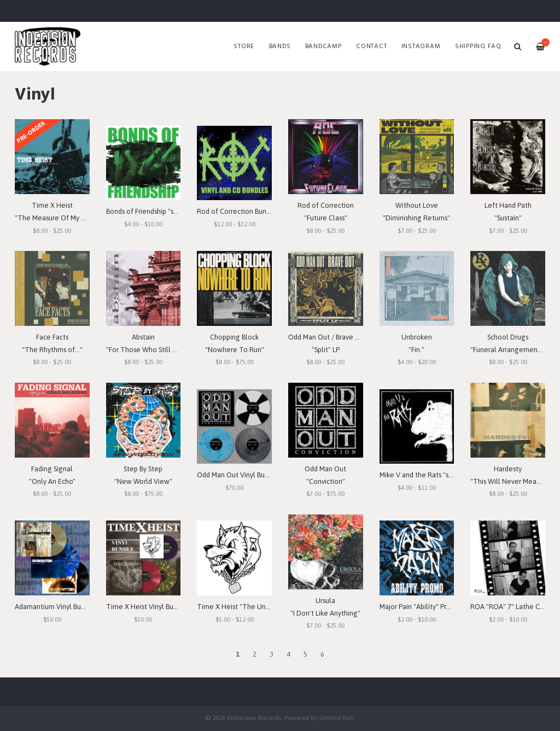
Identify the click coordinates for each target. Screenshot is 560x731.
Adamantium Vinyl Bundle (55, 607)
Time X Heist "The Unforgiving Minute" (259, 607)
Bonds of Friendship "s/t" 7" (148, 211)
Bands (280, 46)
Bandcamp (323, 46)
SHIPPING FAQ (478, 46)
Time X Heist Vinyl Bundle (147, 607)
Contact (371, 46)
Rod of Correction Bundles (238, 211)
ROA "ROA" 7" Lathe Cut (508, 607)
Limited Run (337, 718)
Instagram (421, 46)
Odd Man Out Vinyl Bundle (238, 475)
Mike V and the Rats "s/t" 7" (422, 475)
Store (244, 46)
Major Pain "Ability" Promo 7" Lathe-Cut (441, 607)
